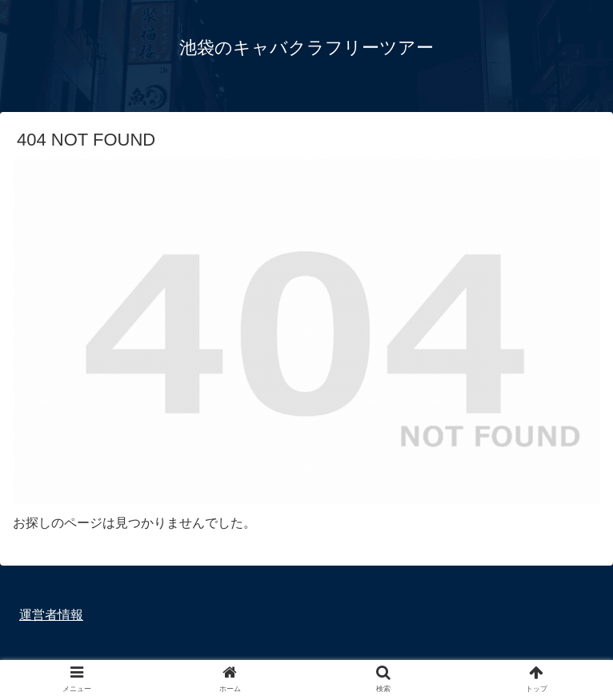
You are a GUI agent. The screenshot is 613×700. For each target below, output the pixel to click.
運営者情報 (51, 615)
